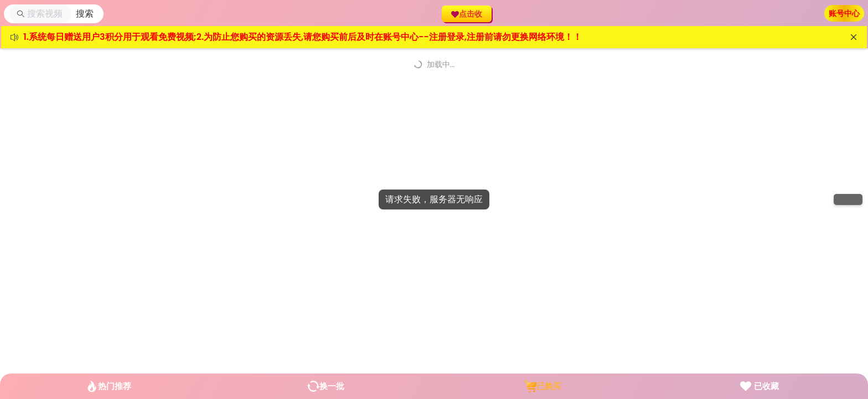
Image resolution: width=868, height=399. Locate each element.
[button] (85, 14)
